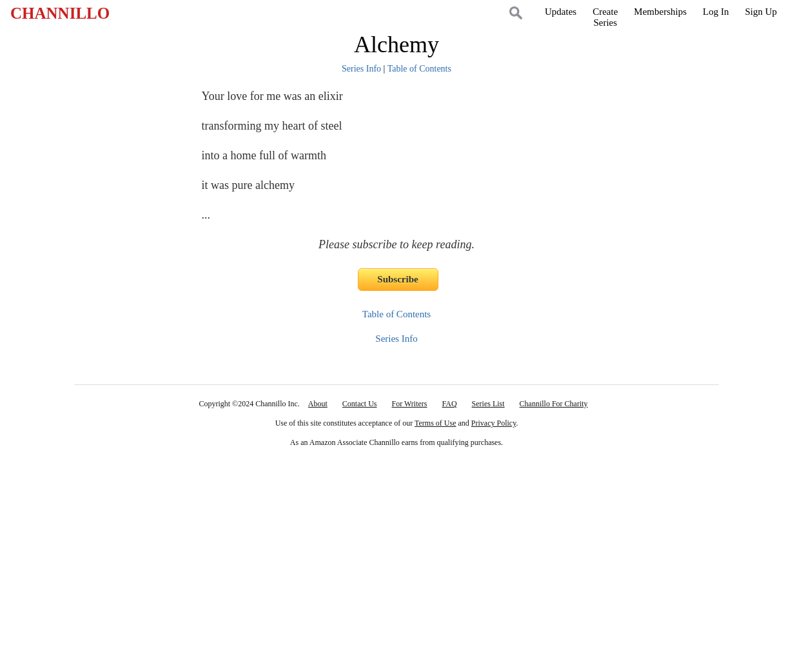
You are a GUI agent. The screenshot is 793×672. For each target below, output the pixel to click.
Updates (561, 12)
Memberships (660, 12)
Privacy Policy (494, 423)
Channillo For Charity (554, 404)
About (318, 404)
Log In (716, 12)
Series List (488, 404)
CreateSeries (605, 17)
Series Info (361, 69)
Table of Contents (419, 69)
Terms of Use (435, 423)
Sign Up (761, 12)
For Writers (410, 404)
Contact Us (360, 404)
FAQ (449, 404)
